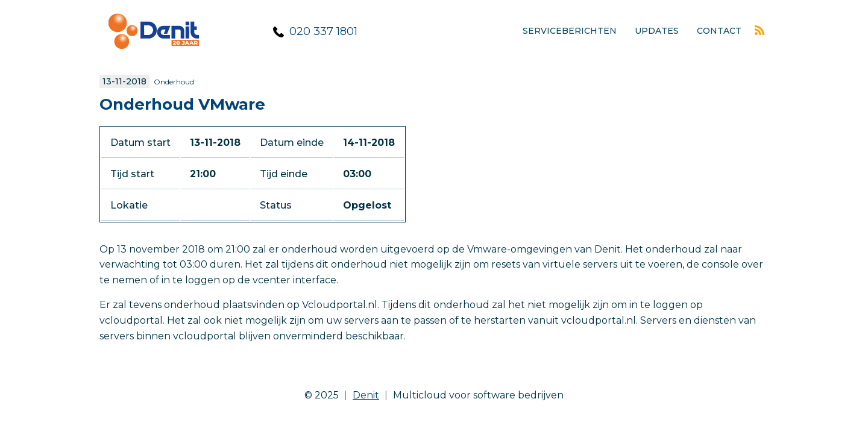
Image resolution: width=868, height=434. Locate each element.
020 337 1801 (323, 31)
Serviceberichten (570, 31)
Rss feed (759, 30)
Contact (719, 31)
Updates (657, 31)
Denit (366, 395)
